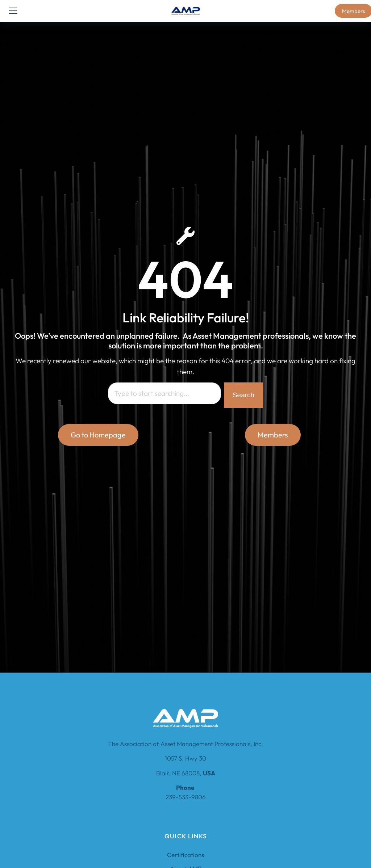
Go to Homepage (98, 435)
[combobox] (164, 394)
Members (273, 435)
